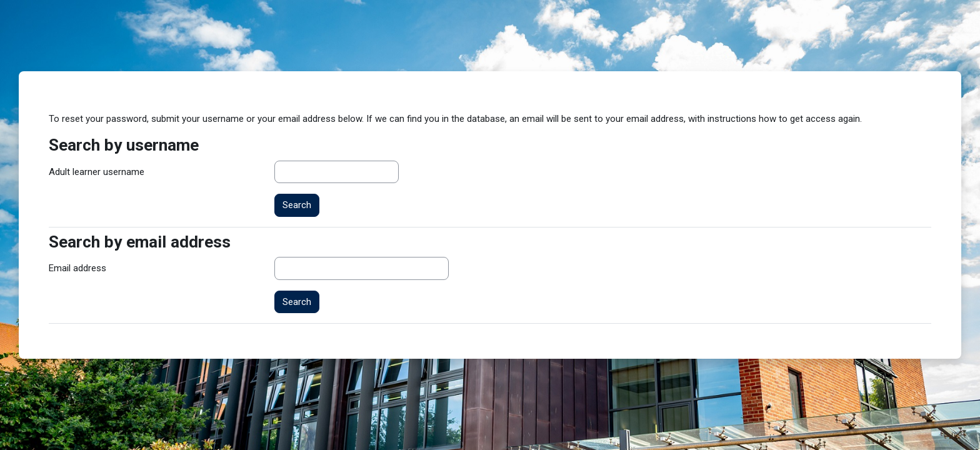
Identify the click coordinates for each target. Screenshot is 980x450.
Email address (77, 268)
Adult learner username (97, 172)
